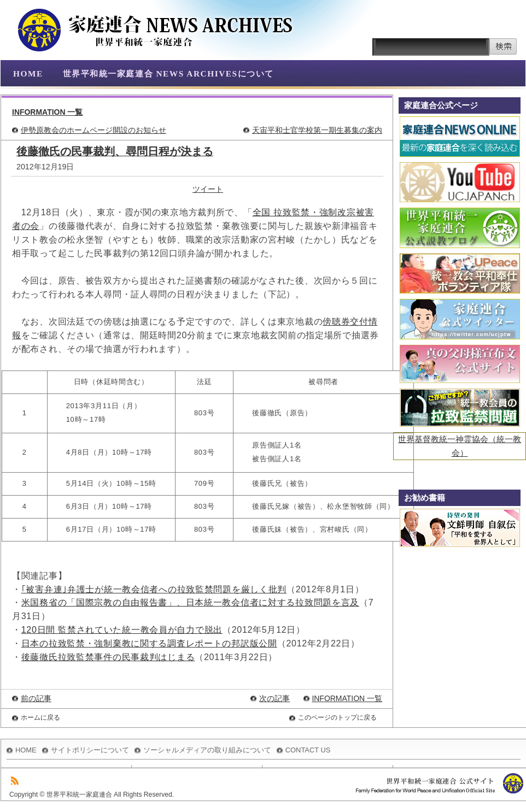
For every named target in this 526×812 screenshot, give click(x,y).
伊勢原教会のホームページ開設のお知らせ (93, 130)
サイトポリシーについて (90, 750)
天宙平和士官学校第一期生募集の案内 (317, 130)
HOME (28, 73)
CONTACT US (308, 750)
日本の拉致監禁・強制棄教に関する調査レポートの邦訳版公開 (149, 643)
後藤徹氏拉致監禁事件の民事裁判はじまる (108, 657)
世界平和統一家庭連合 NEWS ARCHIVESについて (168, 73)
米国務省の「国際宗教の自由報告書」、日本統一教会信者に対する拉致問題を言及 (190, 602)
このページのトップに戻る (337, 717)
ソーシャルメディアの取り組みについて (207, 750)
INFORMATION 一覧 (47, 112)
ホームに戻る (40, 717)
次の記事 (274, 698)
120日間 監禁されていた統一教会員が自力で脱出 (122, 630)
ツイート (208, 189)
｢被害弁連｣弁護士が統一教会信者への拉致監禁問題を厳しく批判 (154, 589)
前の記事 (36, 698)
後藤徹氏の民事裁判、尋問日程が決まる (115, 151)
